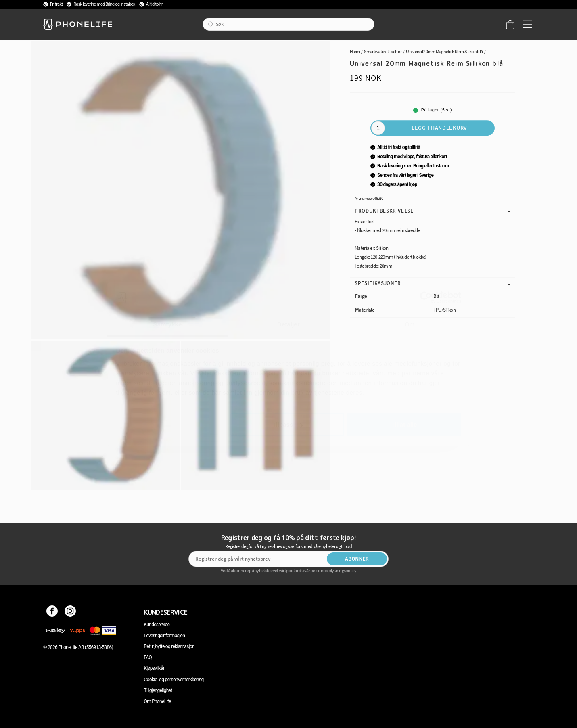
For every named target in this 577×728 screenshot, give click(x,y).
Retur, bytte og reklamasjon (169, 646)
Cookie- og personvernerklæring (174, 680)
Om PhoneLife (158, 701)
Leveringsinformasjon (165, 636)
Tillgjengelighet (158, 690)
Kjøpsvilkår (154, 668)
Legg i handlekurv (439, 128)
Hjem (355, 51)
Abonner (357, 559)
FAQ (148, 657)
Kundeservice (157, 625)
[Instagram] (70, 612)
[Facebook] (52, 612)
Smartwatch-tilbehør (383, 51)
